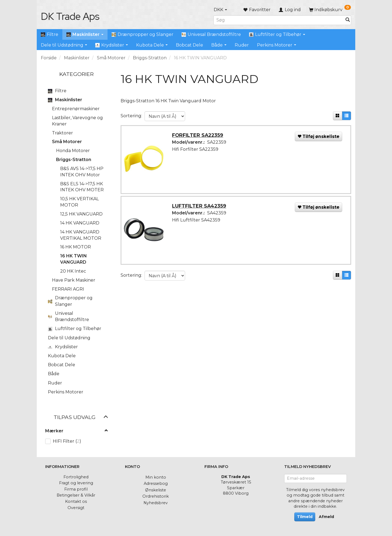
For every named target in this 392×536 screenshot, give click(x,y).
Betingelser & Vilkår (76, 495)
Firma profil (76, 489)
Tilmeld (305, 517)
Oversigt (76, 508)
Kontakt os (76, 501)
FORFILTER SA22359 (198, 136)
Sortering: (131, 116)
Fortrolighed (76, 477)
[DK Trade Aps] (70, 16)
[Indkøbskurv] (330, 10)
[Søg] (348, 20)
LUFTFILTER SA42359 (200, 207)
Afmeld (326, 517)
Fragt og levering (76, 483)
